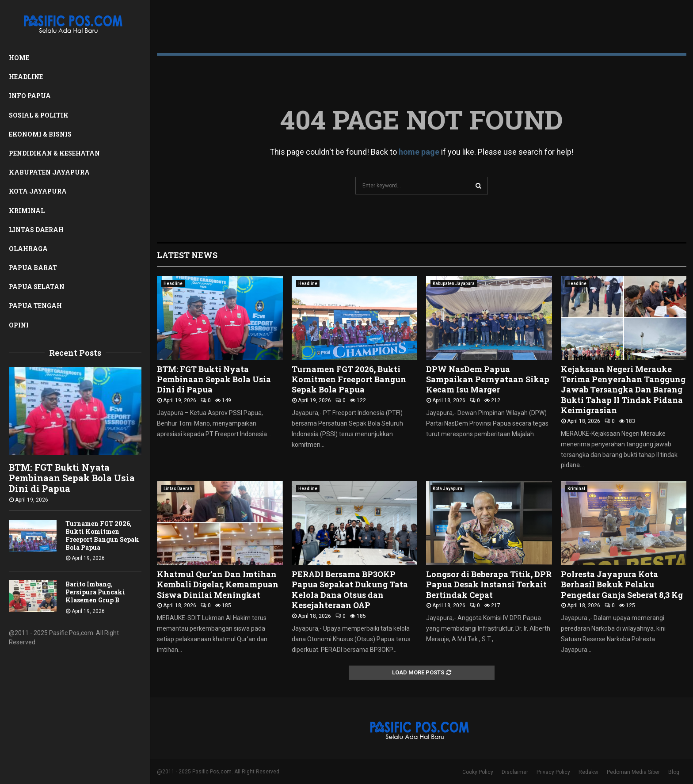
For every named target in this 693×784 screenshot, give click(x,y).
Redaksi (588, 772)
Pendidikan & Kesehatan (54, 153)
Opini (19, 325)
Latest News (187, 255)
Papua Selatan (37, 287)
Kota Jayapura (38, 191)
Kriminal (27, 211)
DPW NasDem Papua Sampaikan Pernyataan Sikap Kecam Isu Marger (488, 379)
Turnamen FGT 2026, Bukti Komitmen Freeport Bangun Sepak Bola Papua (102, 535)
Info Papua (30, 96)
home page (419, 152)
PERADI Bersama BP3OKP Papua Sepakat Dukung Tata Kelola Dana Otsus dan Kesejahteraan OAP (350, 590)
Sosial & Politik (39, 115)
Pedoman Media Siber (633, 772)
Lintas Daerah (36, 230)
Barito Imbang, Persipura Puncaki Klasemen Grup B (95, 592)
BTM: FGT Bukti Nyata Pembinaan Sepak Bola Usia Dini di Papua (72, 478)
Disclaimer (515, 772)
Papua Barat (33, 268)
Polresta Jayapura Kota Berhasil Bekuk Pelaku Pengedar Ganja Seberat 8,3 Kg (622, 584)
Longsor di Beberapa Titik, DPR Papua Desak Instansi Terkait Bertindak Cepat (489, 584)
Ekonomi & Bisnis (40, 134)
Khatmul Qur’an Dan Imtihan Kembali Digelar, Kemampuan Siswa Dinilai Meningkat (218, 584)
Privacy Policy (553, 772)
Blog (674, 772)
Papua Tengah (35, 306)
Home (19, 58)
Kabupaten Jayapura (49, 172)
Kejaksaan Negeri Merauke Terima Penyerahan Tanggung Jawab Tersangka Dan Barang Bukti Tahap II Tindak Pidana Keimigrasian (623, 390)
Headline (26, 77)
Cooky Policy (478, 772)
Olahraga (28, 249)
